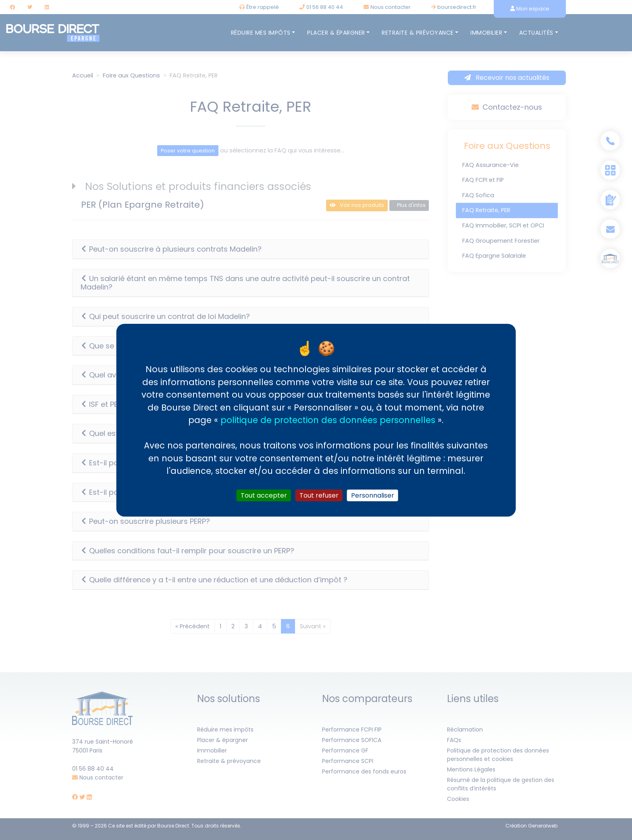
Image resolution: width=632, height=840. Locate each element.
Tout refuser (319, 495)
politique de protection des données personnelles (328, 420)
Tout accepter (264, 495)
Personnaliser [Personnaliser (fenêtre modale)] (373, 495)
